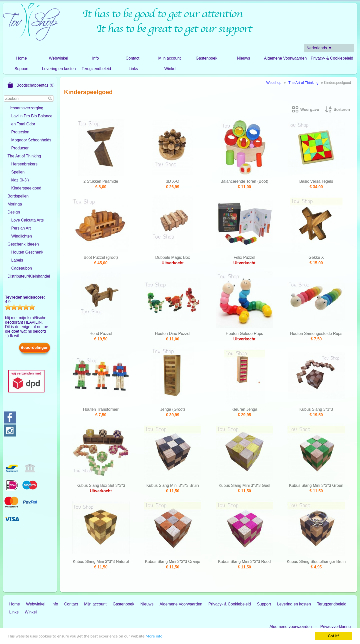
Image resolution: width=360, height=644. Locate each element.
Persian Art (21, 228)
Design (14, 212)
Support (21, 69)
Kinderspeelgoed (26, 188)
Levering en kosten (59, 69)
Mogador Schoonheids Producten (31, 144)
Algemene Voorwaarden (285, 58)
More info (154, 637)
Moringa (15, 204)
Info (96, 58)
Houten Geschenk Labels (27, 256)
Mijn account (169, 58)
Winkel (170, 69)
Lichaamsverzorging (25, 108)
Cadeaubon (22, 268)
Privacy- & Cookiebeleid (332, 58)
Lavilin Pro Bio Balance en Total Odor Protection (32, 124)
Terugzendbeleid (96, 69)
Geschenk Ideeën (23, 244)
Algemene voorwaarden (291, 627)
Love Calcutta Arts (27, 220)
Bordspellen (18, 196)
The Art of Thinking (24, 156)
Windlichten (22, 236)
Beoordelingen (34, 348)
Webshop (274, 83)
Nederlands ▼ (319, 48)
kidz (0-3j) (20, 180)
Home (22, 58)
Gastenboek (206, 58)
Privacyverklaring (335, 627)
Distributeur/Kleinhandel (29, 276)
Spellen (18, 172)
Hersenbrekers (24, 164)
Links (133, 69)
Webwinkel (58, 58)
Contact (132, 58)
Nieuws (243, 58)
